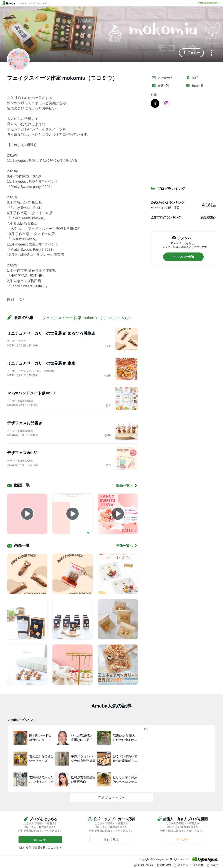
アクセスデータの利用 (189, 865)
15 (107, 376)
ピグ (192, 78)
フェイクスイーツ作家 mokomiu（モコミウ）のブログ (90, 318)
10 (107, 435)
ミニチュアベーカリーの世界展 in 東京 (41, 363)
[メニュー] (212, 53)
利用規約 (164, 865)
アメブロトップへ (111, 798)
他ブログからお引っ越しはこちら (39, 848)
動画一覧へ (127, 485)
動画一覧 (195, 85)
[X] (155, 103)
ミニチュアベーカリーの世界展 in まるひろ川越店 (51, 333)
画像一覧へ (127, 546)
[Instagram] (166, 103)
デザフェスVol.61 (22, 453)
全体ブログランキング (166, 217)
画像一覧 (160, 85)
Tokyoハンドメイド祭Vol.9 (31, 393)
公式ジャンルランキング (167, 203)
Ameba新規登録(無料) (208, 3)
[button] (191, 53)
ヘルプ (213, 865)
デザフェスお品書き (25, 423)
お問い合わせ (144, 865)
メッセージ (162, 78)
